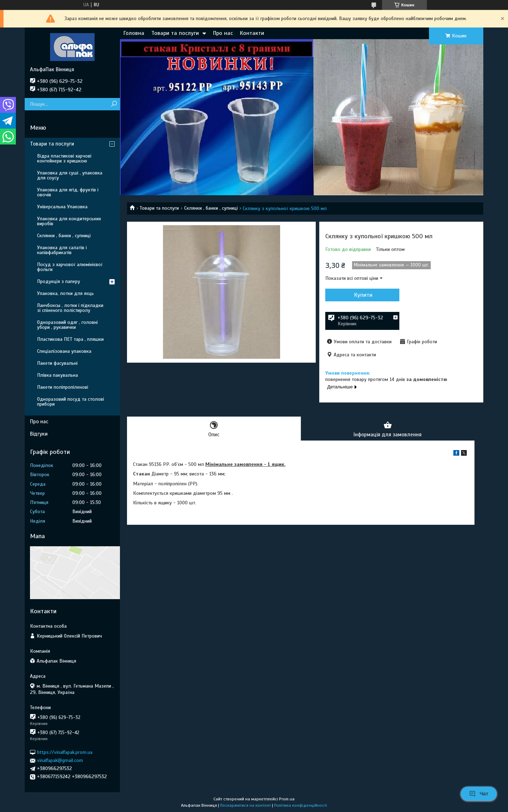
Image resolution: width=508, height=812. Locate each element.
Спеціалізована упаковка (64, 351)
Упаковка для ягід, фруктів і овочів (68, 192)
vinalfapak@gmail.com (60, 760)
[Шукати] (114, 104)
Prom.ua (287, 799)
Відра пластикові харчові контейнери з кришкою (64, 158)
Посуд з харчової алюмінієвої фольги (70, 267)
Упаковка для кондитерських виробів (69, 221)
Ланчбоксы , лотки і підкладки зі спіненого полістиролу (70, 308)
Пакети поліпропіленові (63, 387)
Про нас (223, 33)
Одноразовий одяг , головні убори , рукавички (67, 325)
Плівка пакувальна (58, 375)
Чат (479, 794)
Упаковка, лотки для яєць (65, 293)
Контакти (252, 33)
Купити (363, 295)
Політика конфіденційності (301, 805)
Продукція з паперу (59, 281)
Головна (134, 33)
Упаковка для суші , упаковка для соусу (70, 175)
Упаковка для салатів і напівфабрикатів (62, 250)
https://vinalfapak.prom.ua (65, 752)
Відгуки (39, 434)
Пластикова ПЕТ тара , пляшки (70, 339)
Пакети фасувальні (57, 363)
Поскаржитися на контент (246, 805)
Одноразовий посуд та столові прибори (71, 402)
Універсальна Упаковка (62, 207)
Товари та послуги (175, 33)
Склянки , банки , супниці (211, 208)
